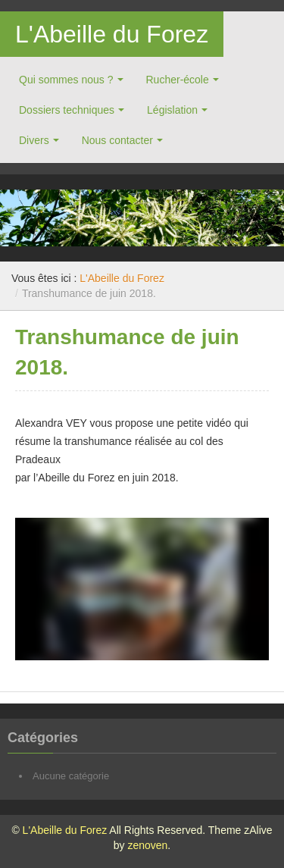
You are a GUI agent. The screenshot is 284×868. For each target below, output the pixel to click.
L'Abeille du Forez (112, 34)
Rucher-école (178, 80)
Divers (34, 140)
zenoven (147, 845)
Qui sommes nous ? (66, 80)
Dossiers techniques (67, 110)
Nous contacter (117, 140)
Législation (172, 110)
